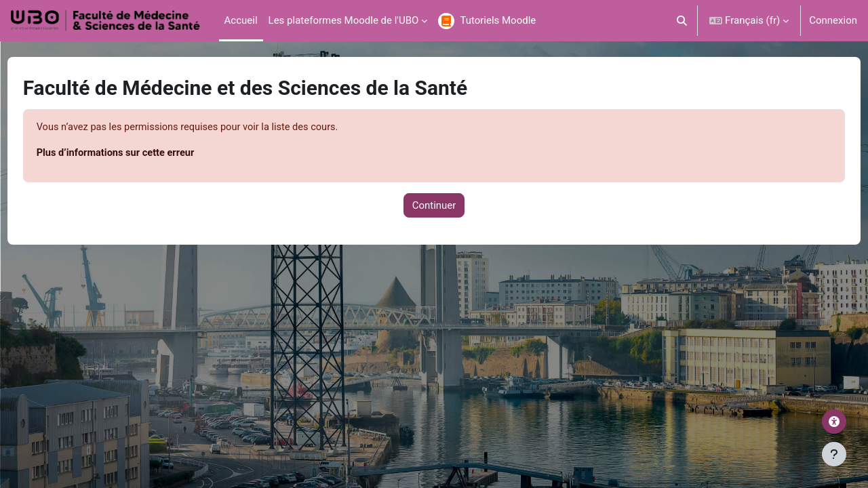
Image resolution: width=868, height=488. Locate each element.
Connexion (833, 20)
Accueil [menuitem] (241, 20)
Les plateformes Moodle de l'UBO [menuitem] (344, 20)
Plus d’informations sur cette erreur (143, 154)
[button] (683, 21)
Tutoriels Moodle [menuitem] (498, 20)
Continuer (434, 206)
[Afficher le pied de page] (834, 454)
